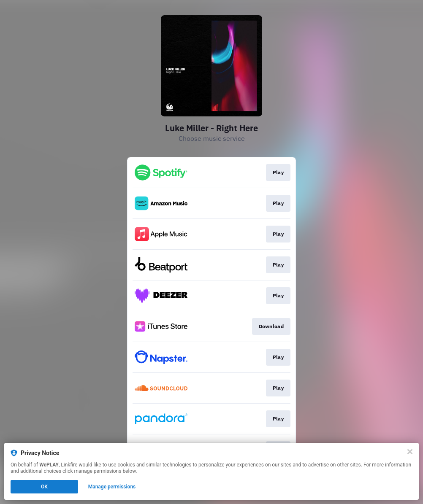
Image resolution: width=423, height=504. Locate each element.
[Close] (410, 452)
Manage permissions (112, 487)
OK (44, 487)
